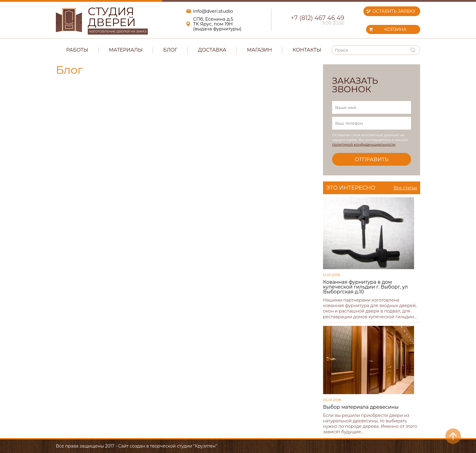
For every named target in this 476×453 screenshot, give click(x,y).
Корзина (395, 29)
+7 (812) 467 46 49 (318, 18)
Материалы (126, 50)
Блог (170, 50)
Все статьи (405, 188)
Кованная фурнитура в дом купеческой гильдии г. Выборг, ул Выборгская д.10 (365, 287)
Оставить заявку (394, 11)
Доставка (212, 50)
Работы (77, 50)
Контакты (307, 50)
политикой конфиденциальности (364, 144)
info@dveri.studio (213, 11)
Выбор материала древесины (361, 407)
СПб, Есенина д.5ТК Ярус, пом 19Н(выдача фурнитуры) (217, 24)
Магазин (259, 50)
